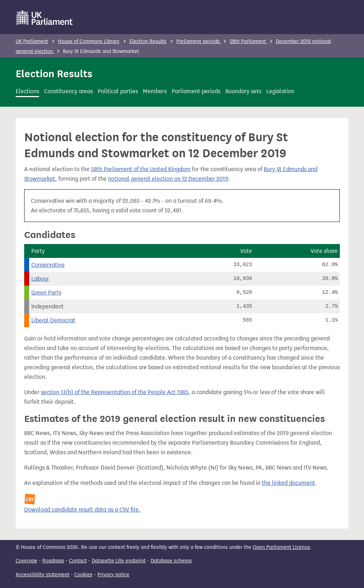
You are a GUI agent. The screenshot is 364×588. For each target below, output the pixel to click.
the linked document (288, 483)
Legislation (280, 91)
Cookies (83, 575)
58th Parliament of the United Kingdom (141, 169)
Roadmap (53, 561)
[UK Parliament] (45, 18)
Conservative (48, 265)
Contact (78, 561)
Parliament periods (199, 41)
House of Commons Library (89, 41)
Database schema (171, 561)
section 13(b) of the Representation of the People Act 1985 (115, 392)
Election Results (148, 41)
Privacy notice (113, 575)
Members (155, 91)
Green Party (46, 293)
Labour (40, 279)
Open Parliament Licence (281, 547)
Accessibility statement (42, 575)
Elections (27, 91)
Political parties (118, 91)
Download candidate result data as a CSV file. (82, 510)
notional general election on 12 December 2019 (168, 179)
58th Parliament (248, 41)
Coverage (26, 561)
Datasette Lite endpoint (119, 561)
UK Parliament (32, 41)
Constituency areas (68, 91)
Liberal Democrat (53, 320)
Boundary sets (243, 91)
